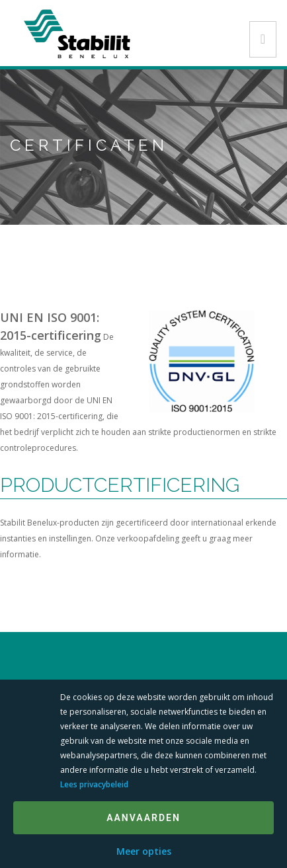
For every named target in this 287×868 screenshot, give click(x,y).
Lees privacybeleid (94, 784)
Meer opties (144, 851)
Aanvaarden (143, 818)
